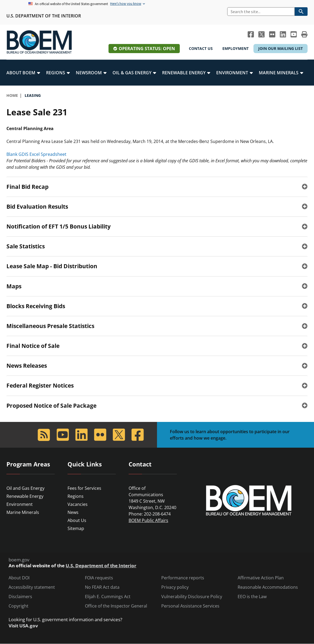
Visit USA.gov (23, 626)
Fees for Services (84, 488)
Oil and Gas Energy (25, 488)
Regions (76, 496)
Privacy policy (175, 587)
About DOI (19, 578)
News (73, 512)
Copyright (18, 606)
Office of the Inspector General (116, 606)
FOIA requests (99, 578)
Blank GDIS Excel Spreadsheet (36, 154)
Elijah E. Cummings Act (108, 597)
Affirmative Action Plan (261, 578)
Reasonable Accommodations (268, 587)
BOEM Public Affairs (148, 520)
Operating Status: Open (147, 49)
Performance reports (183, 578)
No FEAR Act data (102, 587)
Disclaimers (20, 597)
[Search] (261, 12)
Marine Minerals (23, 512)
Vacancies (78, 504)
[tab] (157, 187)
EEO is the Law (252, 597)
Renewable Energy (25, 496)
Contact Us (201, 48)
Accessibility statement (32, 587)
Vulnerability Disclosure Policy (192, 597)
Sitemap (76, 528)
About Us (77, 520)
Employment (235, 48)
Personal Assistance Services (190, 606)
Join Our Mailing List (281, 48)
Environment (20, 504)
